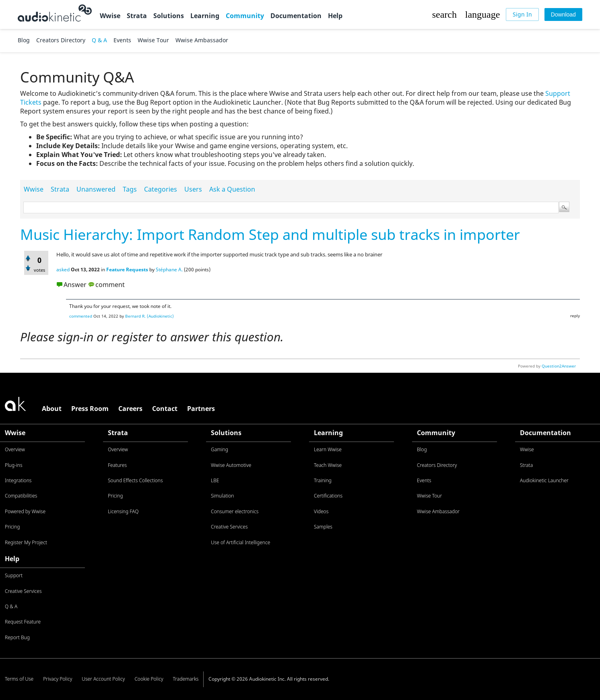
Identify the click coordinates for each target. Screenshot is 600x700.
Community (245, 16)
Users (193, 189)
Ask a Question (232, 189)
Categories (161, 189)
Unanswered (96, 189)
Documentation (296, 16)
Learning (205, 16)
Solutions (169, 16)
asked (63, 269)
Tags (130, 189)
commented (81, 316)
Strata (137, 16)
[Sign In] (522, 14)
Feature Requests (127, 269)
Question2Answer (559, 366)
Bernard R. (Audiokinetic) (149, 316)
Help (335, 16)
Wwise (110, 16)
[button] (444, 14)
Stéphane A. (169, 269)
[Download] (563, 14)
